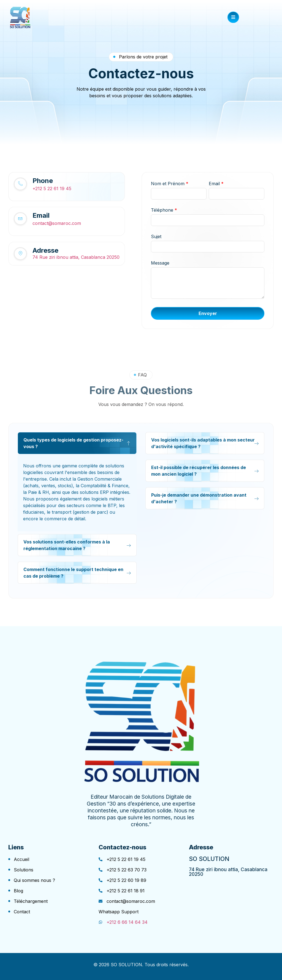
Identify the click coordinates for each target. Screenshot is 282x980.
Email (216, 184)
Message (160, 263)
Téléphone (164, 210)
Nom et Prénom (170, 184)
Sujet (156, 236)
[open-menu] (233, 17)
